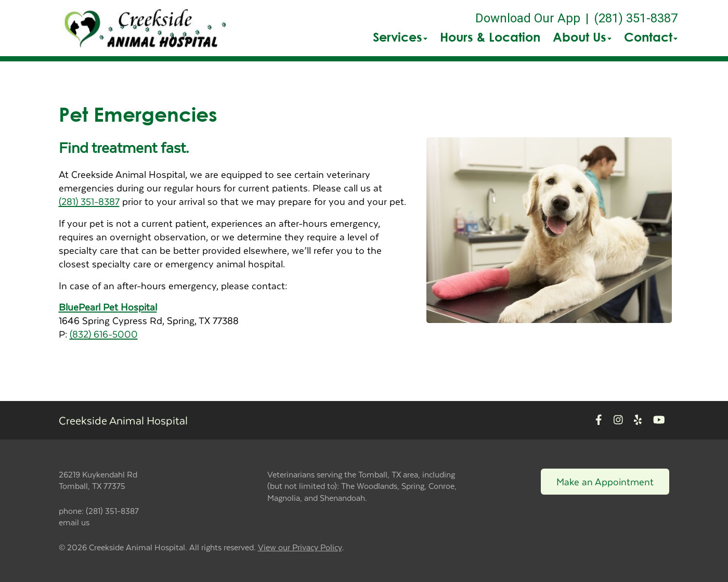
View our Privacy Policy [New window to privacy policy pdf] (300, 547)
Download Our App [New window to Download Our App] (528, 18)
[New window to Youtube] (659, 420)
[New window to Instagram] (618, 420)
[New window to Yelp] (638, 420)
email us (74, 522)
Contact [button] (651, 37)
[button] (145, 28)
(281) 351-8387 (89, 201)
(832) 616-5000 (104, 334)
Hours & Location (490, 37)
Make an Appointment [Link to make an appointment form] (605, 481)
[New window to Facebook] (599, 420)
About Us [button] (582, 37)
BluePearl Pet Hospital (108, 307)
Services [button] (400, 37)
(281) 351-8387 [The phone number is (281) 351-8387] (636, 18)
